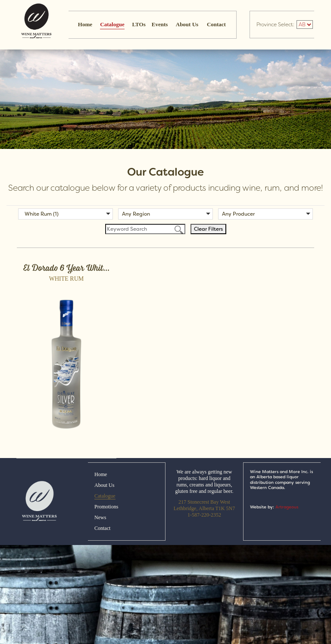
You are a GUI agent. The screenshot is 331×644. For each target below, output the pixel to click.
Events (160, 24)
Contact (216, 24)
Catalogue (112, 24)
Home (85, 24)
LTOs (139, 24)
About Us (187, 24)
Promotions (106, 507)
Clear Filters (208, 229)
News (100, 517)
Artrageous (287, 507)
